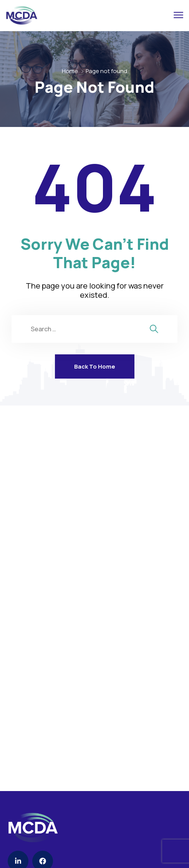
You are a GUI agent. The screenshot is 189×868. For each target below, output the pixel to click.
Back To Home (95, 366)
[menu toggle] (178, 15)
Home (70, 71)
